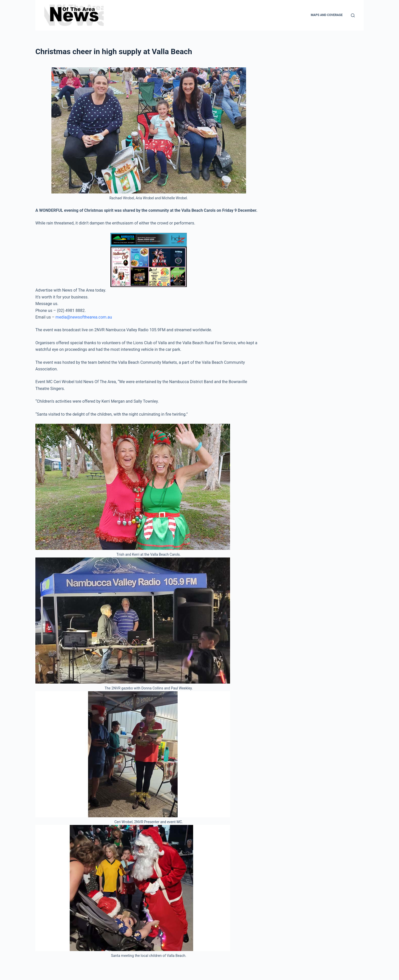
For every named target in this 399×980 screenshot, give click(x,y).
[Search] (353, 15)
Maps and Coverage (327, 15)
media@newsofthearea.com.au (84, 317)
